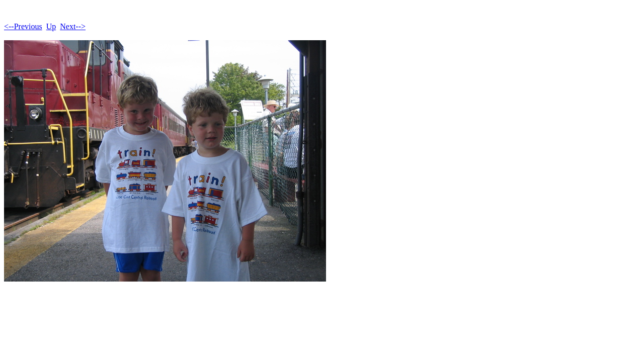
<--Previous (23, 26)
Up (51, 26)
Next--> (73, 26)
